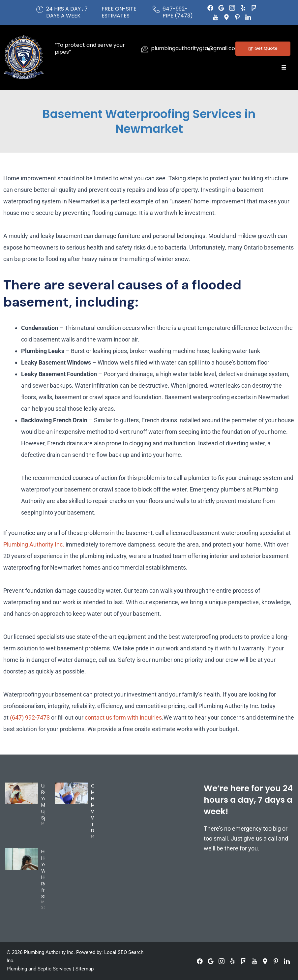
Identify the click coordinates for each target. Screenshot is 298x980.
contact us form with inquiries (123, 717)
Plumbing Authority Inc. (34, 544)
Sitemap (85, 969)
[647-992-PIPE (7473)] (156, 9)
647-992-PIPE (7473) (178, 12)
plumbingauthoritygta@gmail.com (196, 48)
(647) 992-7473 (30, 717)
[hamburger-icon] (284, 68)
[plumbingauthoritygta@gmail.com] (145, 49)
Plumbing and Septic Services (39, 969)
